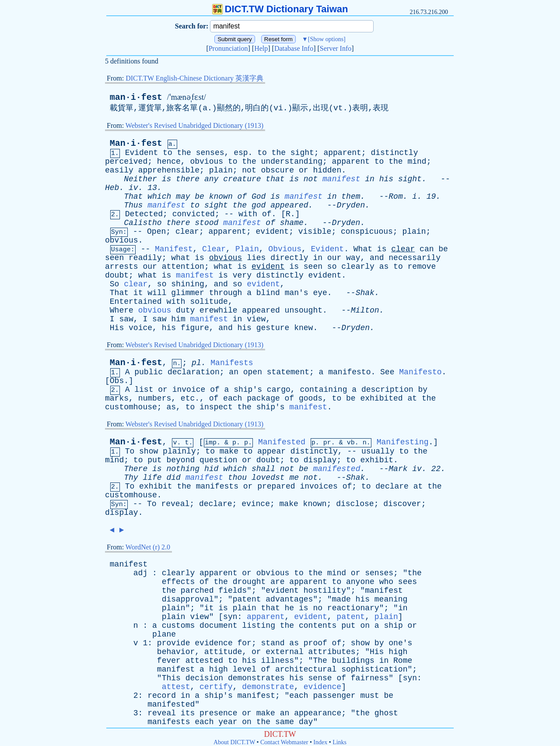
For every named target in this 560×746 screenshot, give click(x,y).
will (157, 293)
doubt (117, 275)
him (178, 319)
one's (400, 643)
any (211, 179)
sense (320, 678)
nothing (183, 469)
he (290, 608)
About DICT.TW (234, 742)
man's (297, 293)
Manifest (174, 249)
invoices (318, 486)
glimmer (188, 293)
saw (126, 319)
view (256, 319)
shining (188, 284)
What (363, 249)
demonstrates (256, 678)
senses (210, 153)
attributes (332, 652)
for (245, 643)
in (370, 179)
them (351, 197)
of (242, 197)
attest (176, 687)
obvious (206, 162)
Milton (365, 310)
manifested (336, 469)
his (386, 179)
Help (261, 48)
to (168, 153)
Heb (112, 188)
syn (230, 617)
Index (320, 742)
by (423, 390)
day (306, 722)
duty (185, 310)
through (226, 293)
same (285, 722)
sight (302, 153)
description (387, 390)
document (218, 626)
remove (422, 267)
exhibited (381, 398)
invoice (189, 390)
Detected (144, 214)
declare (392, 486)
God (259, 197)
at (412, 398)
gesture (273, 328)
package (263, 398)
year (228, 722)
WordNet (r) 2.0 (148, 547)
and (377, 258)
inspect (216, 407)
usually (378, 451)
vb (351, 443)
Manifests (232, 363)
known (221, 197)
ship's (248, 390)
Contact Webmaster (284, 742)
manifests (217, 486)
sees (408, 582)
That (133, 197)
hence (169, 162)
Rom (395, 197)
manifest (341, 179)
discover (402, 504)
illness (278, 661)
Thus (133, 205)
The (320, 661)
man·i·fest (136, 97)
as (384, 267)
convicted (194, 214)
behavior (176, 652)
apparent (342, 153)
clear (187, 232)
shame (292, 223)
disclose (355, 504)
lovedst (268, 478)
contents (318, 626)
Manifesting (403, 442)
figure (195, 328)
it (138, 293)
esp (241, 153)
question (218, 460)
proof (315, 643)
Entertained (136, 302)
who (386, 582)
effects (178, 582)
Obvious (285, 249)
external (284, 652)
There (136, 469)
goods (311, 398)
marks (117, 398)
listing (259, 626)
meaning (391, 599)
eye (320, 293)
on (365, 626)
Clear (214, 249)
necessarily (415, 258)
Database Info (294, 48)
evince (256, 504)
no (318, 608)
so (332, 267)
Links (339, 742)
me (294, 478)
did (173, 478)
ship (393, 626)
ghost (386, 713)
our (334, 258)
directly (289, 258)
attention (183, 267)
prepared (276, 486)
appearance (318, 713)
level (245, 669)
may (183, 197)
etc (188, 398)
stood (206, 223)
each (233, 398)
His (117, 328)
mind (417, 162)
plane (164, 634)
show (149, 451)
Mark (398, 469)
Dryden (351, 205)
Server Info (336, 48)
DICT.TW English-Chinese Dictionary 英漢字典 (194, 78)
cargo (279, 390)
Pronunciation (228, 48)
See (387, 372)
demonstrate (268, 687)
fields (233, 591)
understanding (292, 162)
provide (174, 643)
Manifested (282, 442)
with (248, 214)
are (277, 582)
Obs (117, 381)
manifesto (349, 372)
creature (242, 179)
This (171, 678)
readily (145, 258)
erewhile (218, 310)
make (229, 451)
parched (197, 591)
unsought (304, 310)
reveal (175, 504)
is (167, 179)
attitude (223, 652)
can (427, 249)
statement (288, 372)
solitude (209, 302)
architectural (306, 669)
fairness (370, 678)
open (253, 372)
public (149, 372)
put (154, 460)
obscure (278, 170)
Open (156, 232)
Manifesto (420, 372)
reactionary (353, 608)
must (369, 696)
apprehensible (169, 170)
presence (218, 713)
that (275, 179)
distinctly (394, 153)
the (184, 153)
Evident (142, 153)
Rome (403, 661)
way (353, 258)
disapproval (188, 599)
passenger (334, 696)
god (259, 205)
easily (119, 170)
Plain (247, 249)
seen (114, 258)
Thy (131, 478)
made (341, 599)
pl (196, 363)
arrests (122, 267)
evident (273, 232)
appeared (289, 205)
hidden (327, 170)
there (188, 179)
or (304, 170)
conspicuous (367, 232)
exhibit (377, 460)
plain (221, 170)
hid (211, 469)
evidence (213, 643)
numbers (155, 398)
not (249, 170)
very (242, 275)
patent (247, 599)
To (130, 451)
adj (140, 573)
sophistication (374, 669)
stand (273, 643)
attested (204, 661)
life (152, 478)
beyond (180, 460)
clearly (358, 267)
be (199, 197)
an (234, 372)
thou (237, 478)
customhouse (131, 407)
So (115, 284)
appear (271, 451)
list (144, 390)
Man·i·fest (136, 143)
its (188, 713)
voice (140, 328)
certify (216, 687)
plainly (179, 451)
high (398, 652)
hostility (325, 591)
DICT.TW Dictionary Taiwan (280, 9)
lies (256, 258)
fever (169, 661)
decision (204, 678)
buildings (353, 661)
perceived (126, 162)
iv (133, 188)
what (180, 258)
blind (268, 293)
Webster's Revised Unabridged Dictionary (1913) (194, 125)
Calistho (143, 223)
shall (263, 469)
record (162, 696)
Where (122, 310)
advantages (289, 599)
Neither (140, 179)
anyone (360, 582)
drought (249, 582)
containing (323, 390)
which (159, 197)
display (320, 460)
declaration (194, 372)
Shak (365, 293)
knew (303, 328)
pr (327, 443)
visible (315, 232)
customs (178, 626)
